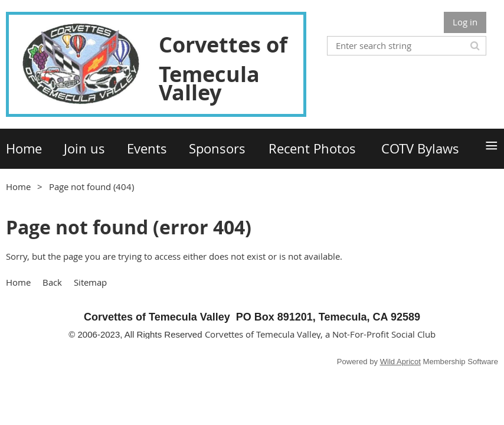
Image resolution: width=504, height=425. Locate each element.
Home (18, 187)
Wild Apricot (400, 362)
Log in (465, 22)
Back (52, 282)
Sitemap (90, 282)
